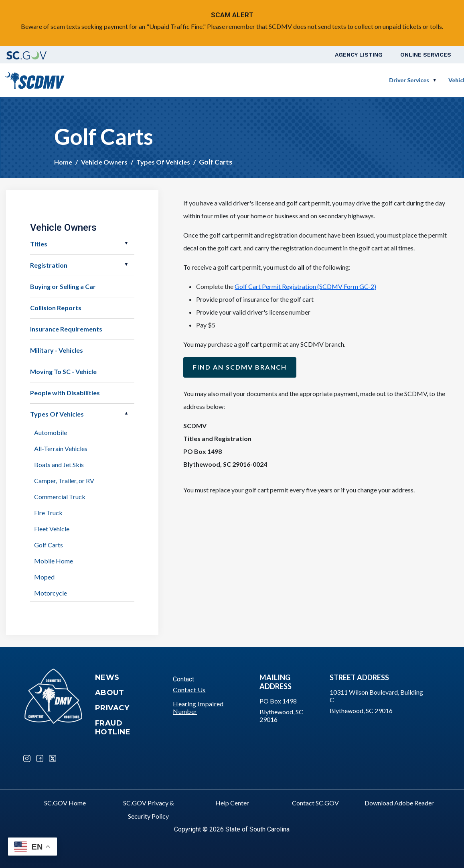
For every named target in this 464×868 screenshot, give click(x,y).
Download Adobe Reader (399, 803)
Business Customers (311, 80)
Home (63, 162)
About (110, 693)
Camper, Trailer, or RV (64, 481)
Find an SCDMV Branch (240, 367)
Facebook (40, 758)
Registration (49, 265)
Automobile (51, 432)
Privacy (112, 708)
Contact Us (189, 690)
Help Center (232, 803)
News (107, 677)
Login (438, 80)
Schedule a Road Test (387, 80)
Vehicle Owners (244, 80)
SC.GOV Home (65, 803)
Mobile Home (54, 561)
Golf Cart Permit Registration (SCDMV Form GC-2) (305, 286)
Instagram (27, 758)
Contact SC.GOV (315, 803)
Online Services (426, 55)
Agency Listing (359, 55)
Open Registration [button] (126, 264)
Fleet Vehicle (52, 529)
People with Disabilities (65, 393)
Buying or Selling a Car (63, 286)
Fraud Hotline (113, 728)
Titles (39, 244)
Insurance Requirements (66, 329)
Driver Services (184, 80)
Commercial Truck (60, 497)
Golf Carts (49, 545)
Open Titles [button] (126, 243)
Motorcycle (51, 593)
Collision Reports (56, 308)
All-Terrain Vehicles (61, 448)
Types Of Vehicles (163, 162)
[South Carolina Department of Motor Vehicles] (35, 79)
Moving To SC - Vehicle (63, 371)
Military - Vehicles (57, 350)
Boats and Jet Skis (59, 464)
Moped (44, 577)
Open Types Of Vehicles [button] (126, 413)
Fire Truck (48, 513)
